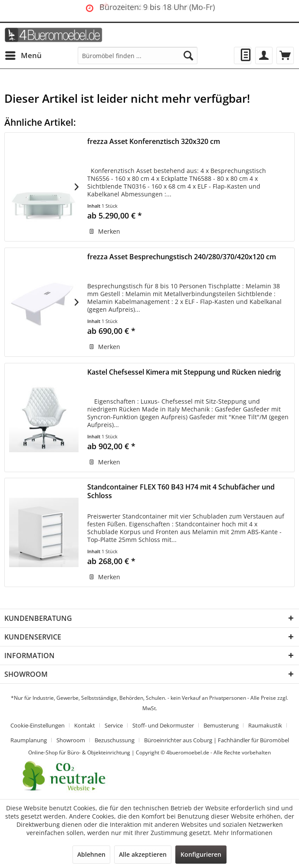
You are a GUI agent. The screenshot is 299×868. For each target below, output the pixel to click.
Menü (23, 54)
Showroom (71, 740)
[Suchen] (188, 55)
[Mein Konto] (264, 55)
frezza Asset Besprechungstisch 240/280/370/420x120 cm (182, 257)
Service (114, 725)
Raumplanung (29, 740)
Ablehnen (91, 854)
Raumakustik (265, 725)
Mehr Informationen (243, 833)
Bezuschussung (115, 740)
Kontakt (85, 725)
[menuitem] (23, 55)
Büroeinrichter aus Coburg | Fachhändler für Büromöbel (217, 740)
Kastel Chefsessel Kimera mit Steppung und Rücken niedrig (184, 372)
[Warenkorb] (285, 55)
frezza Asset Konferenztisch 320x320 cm (154, 142)
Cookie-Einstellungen (38, 725)
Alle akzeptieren (143, 854)
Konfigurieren (201, 854)
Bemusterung (221, 725)
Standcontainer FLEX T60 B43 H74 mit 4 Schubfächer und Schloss (181, 491)
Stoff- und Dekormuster (163, 725)
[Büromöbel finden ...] (138, 55)
